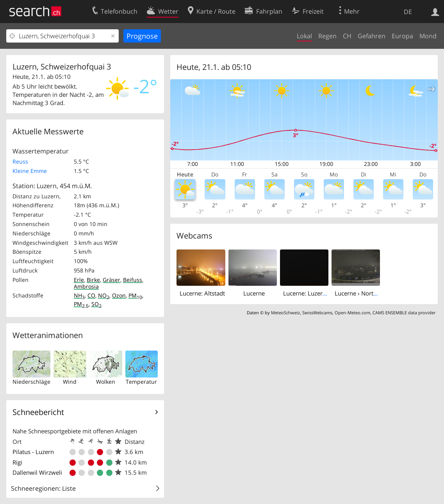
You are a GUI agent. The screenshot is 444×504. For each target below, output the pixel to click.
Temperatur (141, 382)
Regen (327, 36)
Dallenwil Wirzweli (37, 472)
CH (347, 36)
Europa (402, 36)
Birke (93, 280)
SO (96, 304)
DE (408, 12)
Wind (70, 382)
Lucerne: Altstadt (202, 293)
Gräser (111, 280)
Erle (79, 280)
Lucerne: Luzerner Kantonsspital (326, 293)
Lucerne (254, 293)
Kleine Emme (30, 171)
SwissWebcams (317, 313)
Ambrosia (86, 286)
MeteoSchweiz (285, 313)
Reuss (20, 161)
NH (79, 295)
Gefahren (372, 36)
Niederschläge (31, 382)
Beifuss (133, 280)
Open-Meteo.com (352, 313)
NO (104, 295)
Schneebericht (38, 412)
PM (135, 295)
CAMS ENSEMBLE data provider (404, 313)
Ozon (119, 295)
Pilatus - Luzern (33, 452)
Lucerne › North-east (362, 293)
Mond (428, 36)
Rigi (17, 462)
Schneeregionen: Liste (43, 488)
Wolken (106, 382)
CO (91, 295)
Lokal (304, 36)
